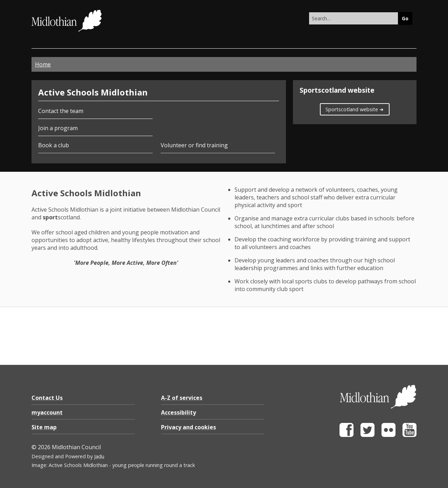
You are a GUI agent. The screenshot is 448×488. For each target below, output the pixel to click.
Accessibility (178, 412)
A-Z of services (182, 398)
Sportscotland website (337, 90)
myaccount (47, 412)
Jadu (99, 456)
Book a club (54, 145)
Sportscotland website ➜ (355, 109)
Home (43, 64)
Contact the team (61, 111)
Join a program (58, 128)
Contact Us (47, 398)
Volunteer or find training (194, 145)
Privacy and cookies (188, 427)
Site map (44, 427)
